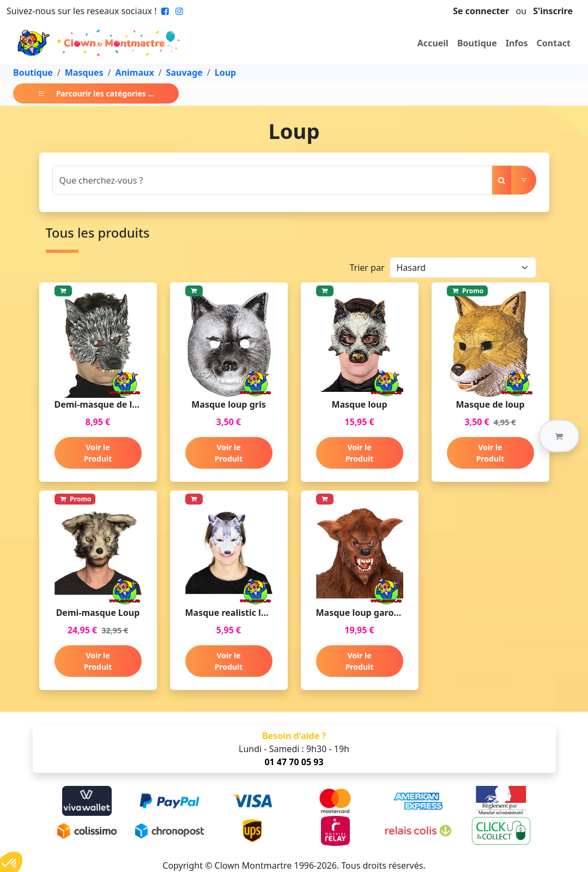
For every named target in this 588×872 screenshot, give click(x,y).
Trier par (367, 268)
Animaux (135, 72)
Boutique (477, 43)
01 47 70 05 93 (294, 762)
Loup (225, 72)
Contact (554, 43)
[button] (559, 436)
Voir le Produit (98, 453)
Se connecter (481, 11)
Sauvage (184, 72)
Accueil (433, 43)
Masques (84, 72)
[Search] (272, 180)
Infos (517, 43)
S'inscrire (553, 11)
